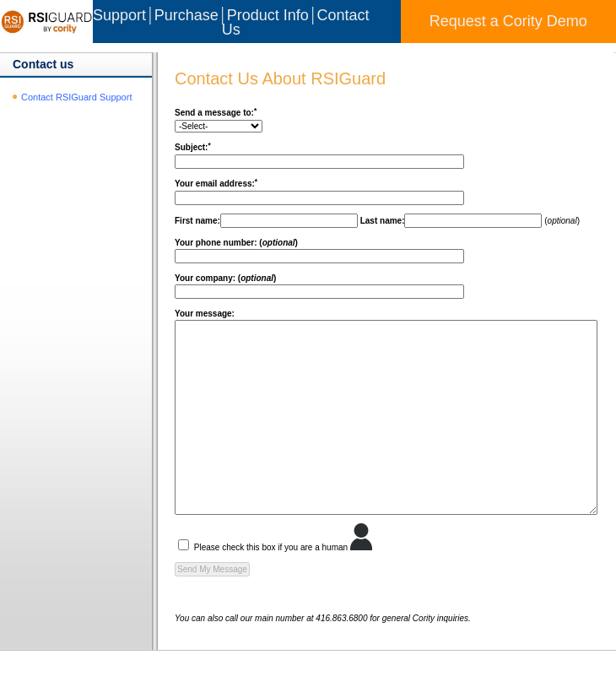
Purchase (186, 15)
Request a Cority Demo (508, 21)
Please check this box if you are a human (249, 585)
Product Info (268, 15)
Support (119, 15)
